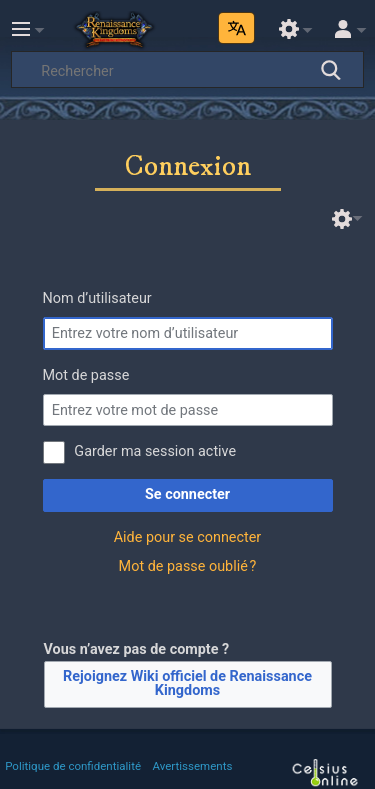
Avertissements (193, 766)
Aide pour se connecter (188, 537)
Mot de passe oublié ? (188, 566)
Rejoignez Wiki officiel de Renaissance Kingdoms (187, 683)
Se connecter (187, 494)
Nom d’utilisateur (97, 298)
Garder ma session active (155, 451)
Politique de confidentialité (73, 766)
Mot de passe (86, 375)
